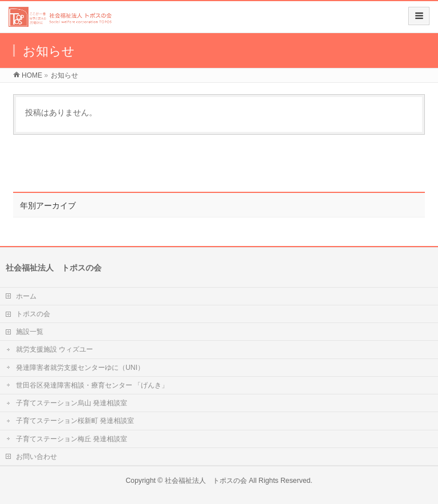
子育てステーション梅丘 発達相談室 (72, 439)
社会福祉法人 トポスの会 (206, 481)
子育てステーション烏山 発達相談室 (72, 403)
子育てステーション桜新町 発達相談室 (75, 421)
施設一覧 (30, 332)
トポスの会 (33, 314)
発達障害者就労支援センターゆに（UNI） (80, 368)
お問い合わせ (36, 457)
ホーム (26, 296)
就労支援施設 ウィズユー (54, 349)
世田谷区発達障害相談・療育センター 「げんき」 (92, 385)
